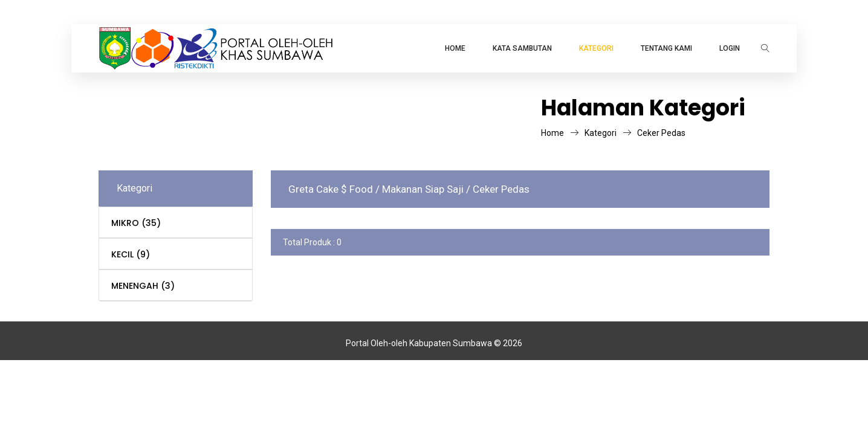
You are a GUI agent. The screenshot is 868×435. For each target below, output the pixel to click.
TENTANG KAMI (666, 48)
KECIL (131, 254)
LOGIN (730, 48)
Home (455, 48)
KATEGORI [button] (596, 48)
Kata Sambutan (522, 48)
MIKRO (136, 223)
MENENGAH (143, 286)
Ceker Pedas (661, 133)
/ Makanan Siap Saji (421, 189)
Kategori (608, 133)
